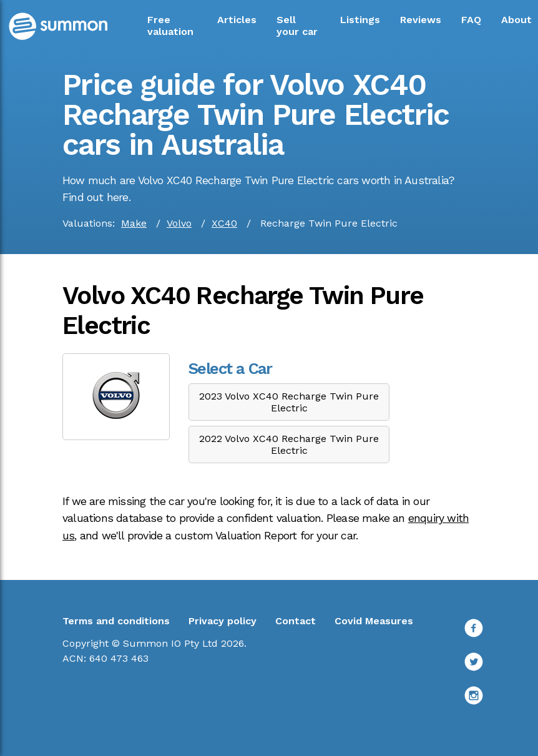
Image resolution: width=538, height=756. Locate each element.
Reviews (421, 20)
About (516, 20)
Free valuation (170, 26)
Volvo (179, 223)
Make (134, 223)
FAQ (471, 20)
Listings (360, 20)
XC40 (224, 223)
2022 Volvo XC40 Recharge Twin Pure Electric (289, 444)
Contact (296, 621)
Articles (237, 20)
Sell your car (297, 26)
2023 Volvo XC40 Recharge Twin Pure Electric (289, 402)
